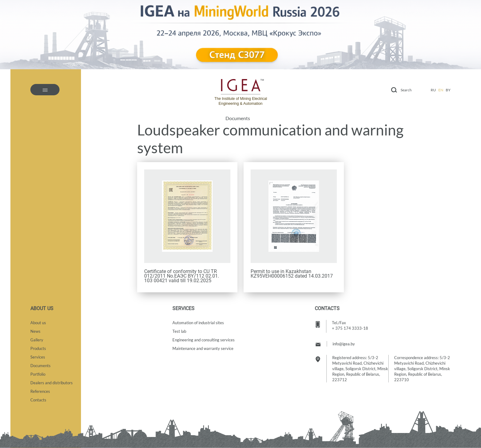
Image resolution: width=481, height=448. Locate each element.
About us (38, 323)
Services (38, 357)
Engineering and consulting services (204, 340)
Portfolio (38, 374)
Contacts (38, 400)
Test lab (179, 331)
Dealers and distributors (52, 383)
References (40, 391)
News (35, 331)
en (441, 90)
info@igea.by (344, 344)
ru (433, 90)
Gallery (37, 340)
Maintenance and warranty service (203, 348)
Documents (238, 118)
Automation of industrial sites (198, 323)
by (448, 90)
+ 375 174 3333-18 (350, 328)
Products (38, 348)
